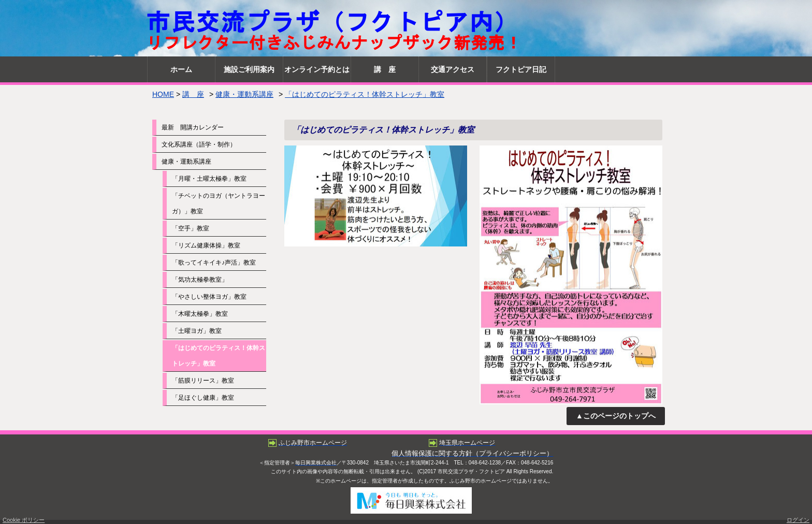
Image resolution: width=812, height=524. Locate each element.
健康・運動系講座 (244, 94)
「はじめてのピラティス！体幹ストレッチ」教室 (365, 94)
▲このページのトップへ (616, 416)
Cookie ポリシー (24, 520)
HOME (163, 94)
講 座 (193, 94)
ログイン (798, 520)
